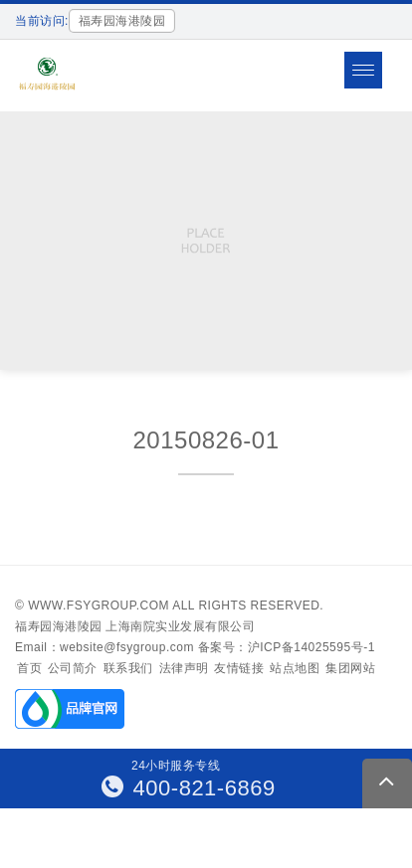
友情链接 (239, 668)
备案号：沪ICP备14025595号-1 (287, 647)
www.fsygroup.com (99, 606)
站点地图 (295, 668)
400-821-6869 (189, 788)
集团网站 (350, 668)
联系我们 (128, 668)
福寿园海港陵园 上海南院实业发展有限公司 (135, 626)
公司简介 (73, 668)
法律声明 (184, 668)
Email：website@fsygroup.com (104, 647)
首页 (29, 668)
